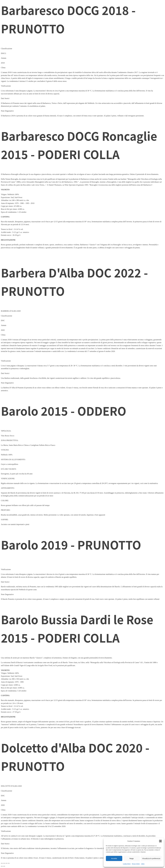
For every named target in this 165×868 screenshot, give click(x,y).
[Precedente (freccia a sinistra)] (2, 866)
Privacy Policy (136, 864)
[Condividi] (6, 863)
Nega (132, 858)
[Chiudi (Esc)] (9, 863)
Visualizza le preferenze (151, 858)
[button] (160, 841)
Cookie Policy (127, 864)
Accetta (114, 858)
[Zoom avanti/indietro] (2, 863)
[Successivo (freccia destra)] (4, 866)
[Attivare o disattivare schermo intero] (4, 863)
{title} (143, 864)
